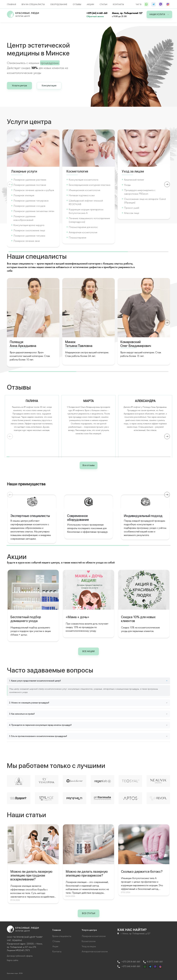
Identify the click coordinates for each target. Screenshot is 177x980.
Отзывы (77, 4)
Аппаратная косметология (83, 232)
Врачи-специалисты (33, 4)
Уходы (127, 185)
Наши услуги (159, 14)
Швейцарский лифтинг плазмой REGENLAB (86, 202)
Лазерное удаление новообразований (24, 218)
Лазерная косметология (94, 936)
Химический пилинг (134, 180)
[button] (167, 184)
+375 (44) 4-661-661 (97, 13)
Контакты (118, 4)
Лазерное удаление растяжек (30, 180)
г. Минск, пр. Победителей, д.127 (134, 933)
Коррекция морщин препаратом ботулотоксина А (86, 211)
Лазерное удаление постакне (30, 185)
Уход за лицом (133, 171)
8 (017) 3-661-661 (153, 962)
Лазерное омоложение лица (29, 230)
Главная (11, 4)
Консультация (49, 86)
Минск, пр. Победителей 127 (127, 13)
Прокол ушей (132, 208)
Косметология (77, 171)
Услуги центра (19, 86)
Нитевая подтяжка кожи (82, 195)
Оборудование (59, 4)
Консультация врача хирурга (29, 225)
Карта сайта (13, 960)
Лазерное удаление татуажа (29, 236)
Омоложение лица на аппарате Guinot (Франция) (145, 201)
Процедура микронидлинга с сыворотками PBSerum (140, 192)
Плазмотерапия (77, 237)
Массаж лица (132, 213)
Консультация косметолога (83, 180)
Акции (90, 4)
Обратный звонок (95, 16)
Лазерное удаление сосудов (29, 206)
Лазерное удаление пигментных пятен (34, 211)
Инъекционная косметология (84, 190)
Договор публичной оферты (20, 956)
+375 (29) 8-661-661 (129, 962)
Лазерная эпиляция (24, 195)
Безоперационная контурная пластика (89, 185)
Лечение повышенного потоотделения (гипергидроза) (89, 220)
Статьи (103, 4)
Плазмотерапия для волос (83, 227)
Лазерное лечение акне (27, 241)
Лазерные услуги (24, 171)
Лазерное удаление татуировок (31, 200)
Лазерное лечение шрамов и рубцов (34, 190)
